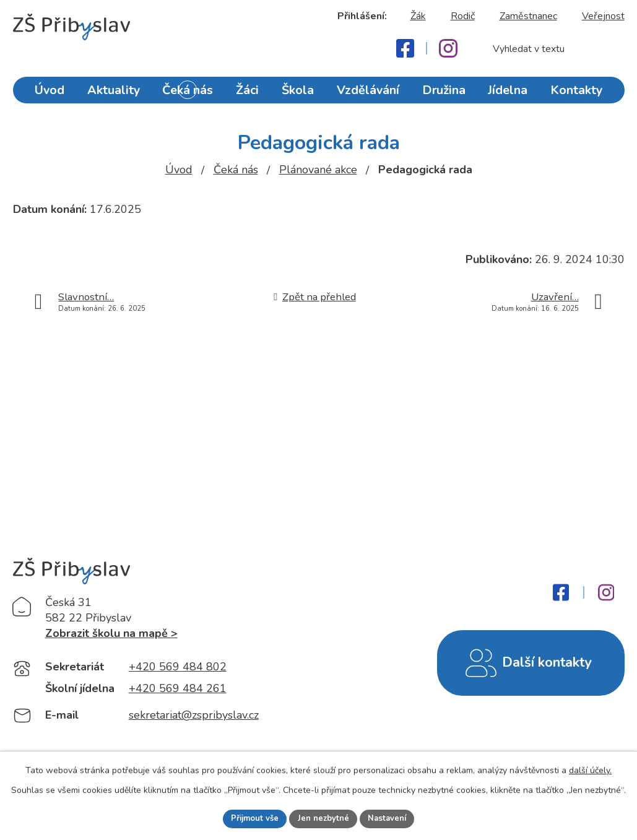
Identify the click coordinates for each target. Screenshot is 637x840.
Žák (418, 16)
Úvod (54, 95)
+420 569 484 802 (178, 669)
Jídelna (506, 95)
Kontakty (573, 95)
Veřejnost (603, 16)
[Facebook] (405, 48)
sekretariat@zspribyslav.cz (194, 718)
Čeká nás (189, 95)
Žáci (249, 95)
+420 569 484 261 (178, 691)
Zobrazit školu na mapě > (111, 636)
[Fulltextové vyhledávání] (552, 49)
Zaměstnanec (528, 16)
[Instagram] (448, 48)
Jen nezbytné (324, 818)
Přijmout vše (251, 818)
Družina (442, 95)
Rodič (463, 16)
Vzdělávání (369, 95)
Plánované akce (318, 170)
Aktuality (117, 95)
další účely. (590, 769)
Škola (300, 95)
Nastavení (391, 818)
